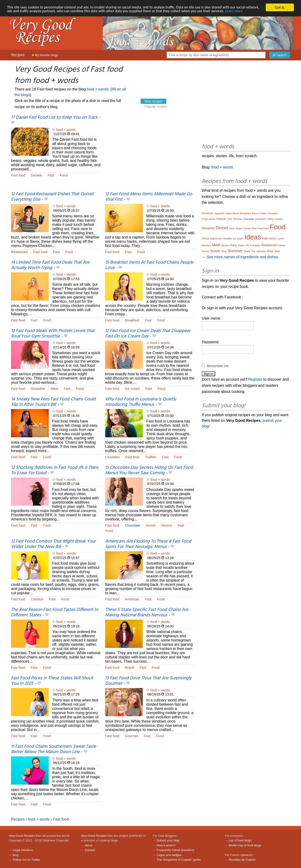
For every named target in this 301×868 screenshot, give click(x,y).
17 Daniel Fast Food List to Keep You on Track (54, 117)
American (132, 599)
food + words (98, 89)
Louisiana (112, 457)
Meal (54, 389)
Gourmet (131, 736)
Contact (90, 850)
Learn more (16, 16)
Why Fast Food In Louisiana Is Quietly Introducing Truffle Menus (141, 402)
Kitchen (272, 239)
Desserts (208, 228)
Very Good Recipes (22, 836)
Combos (37, 599)
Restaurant (19, 252)
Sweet (247, 251)
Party (234, 245)
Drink (232, 229)
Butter (264, 213)
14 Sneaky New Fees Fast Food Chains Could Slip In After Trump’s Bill (53, 402)
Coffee (270, 219)
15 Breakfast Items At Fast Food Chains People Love (149, 265)
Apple (229, 213)
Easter (239, 229)
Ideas (253, 237)
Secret (151, 525)
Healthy (228, 239)
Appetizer (220, 213)
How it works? (166, 845)
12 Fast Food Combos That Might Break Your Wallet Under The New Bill (53, 544)
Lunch (281, 239)
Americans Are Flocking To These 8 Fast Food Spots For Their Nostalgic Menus (148, 544)
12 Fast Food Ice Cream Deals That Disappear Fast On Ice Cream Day (148, 334)
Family (247, 229)
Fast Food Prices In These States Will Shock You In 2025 (52, 681)
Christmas (260, 219)
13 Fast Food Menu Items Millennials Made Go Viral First (149, 197)
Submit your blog (168, 840)
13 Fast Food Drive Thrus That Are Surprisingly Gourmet (148, 681)
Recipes (18, 55)
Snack (215, 251)
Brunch (256, 213)
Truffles (151, 457)
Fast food (18, 175)
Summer (235, 251)
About (88, 845)
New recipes (153, 101)
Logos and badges (169, 855)
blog (16, 855)
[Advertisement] (150, 153)
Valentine (261, 251)
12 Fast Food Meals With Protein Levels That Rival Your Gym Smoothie (53, 334)
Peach (241, 245)
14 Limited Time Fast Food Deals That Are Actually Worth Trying (50, 265)
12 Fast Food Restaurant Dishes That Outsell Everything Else (52, 197)
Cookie (278, 219)
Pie (247, 245)
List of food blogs (240, 840)
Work (277, 251)
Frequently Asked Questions (175, 850)
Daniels (36, 175)
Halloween (216, 239)
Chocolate (133, 525)
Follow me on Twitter (26, 860)
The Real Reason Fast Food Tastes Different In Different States (54, 612)
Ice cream (132, 389)
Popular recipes (156, 106)
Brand (129, 668)
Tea (253, 251)
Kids (265, 239)
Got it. (280, 7)
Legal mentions (23, 850)
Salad (282, 245)
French (205, 239)
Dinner (222, 228)
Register (255, 379)
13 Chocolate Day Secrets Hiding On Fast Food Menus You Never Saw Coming (149, 470)
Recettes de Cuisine (242, 860)
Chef (229, 219)
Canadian (273, 213)
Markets (206, 245)
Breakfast (132, 320)
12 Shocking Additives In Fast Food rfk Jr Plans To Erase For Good (55, 470)
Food (64, 175)
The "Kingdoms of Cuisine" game (179, 860)
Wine (270, 251)
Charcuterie (208, 219)
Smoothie (38, 389)
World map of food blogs (245, 845)
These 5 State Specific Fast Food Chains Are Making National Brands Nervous (147, 612)
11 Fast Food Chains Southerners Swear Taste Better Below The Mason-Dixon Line (53, 749)
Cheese (221, 219)
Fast (51, 175)
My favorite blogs (45, 55)
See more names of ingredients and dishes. (243, 257)
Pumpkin (255, 245)
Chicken (238, 219)
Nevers (167, 525)
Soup (224, 251)
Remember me (218, 366)
